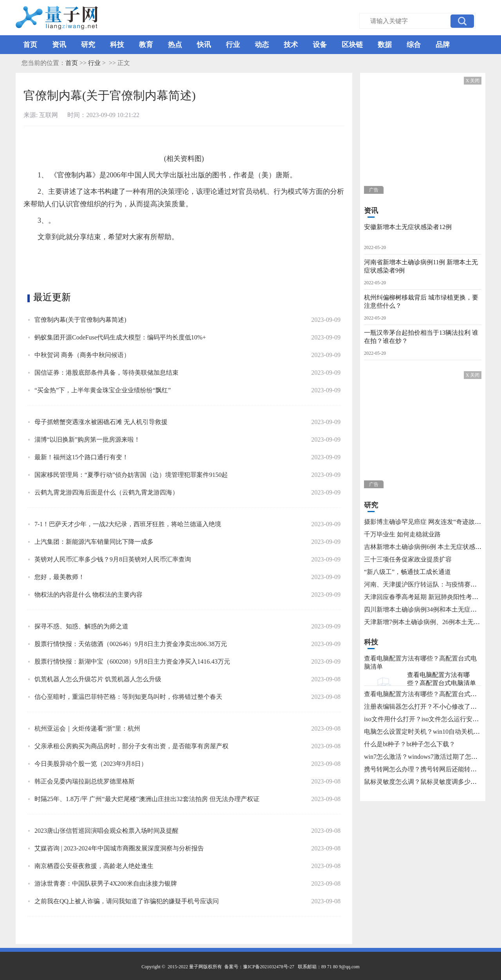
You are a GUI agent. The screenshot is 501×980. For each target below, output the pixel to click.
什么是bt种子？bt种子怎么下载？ (410, 744)
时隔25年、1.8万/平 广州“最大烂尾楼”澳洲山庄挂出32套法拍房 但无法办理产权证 (147, 799)
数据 (385, 45)
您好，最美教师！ (59, 577)
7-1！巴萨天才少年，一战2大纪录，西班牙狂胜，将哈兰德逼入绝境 (128, 524)
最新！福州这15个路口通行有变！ (81, 457)
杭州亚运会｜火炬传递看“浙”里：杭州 (87, 728)
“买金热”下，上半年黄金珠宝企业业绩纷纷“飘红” (103, 390)
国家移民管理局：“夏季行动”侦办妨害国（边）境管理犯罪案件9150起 (131, 475)
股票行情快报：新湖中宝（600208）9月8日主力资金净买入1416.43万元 (132, 661)
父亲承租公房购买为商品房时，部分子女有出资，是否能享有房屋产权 (132, 746)
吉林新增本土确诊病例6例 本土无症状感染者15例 (432, 547)
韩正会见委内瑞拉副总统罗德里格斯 (85, 781)
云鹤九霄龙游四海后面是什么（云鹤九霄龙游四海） (106, 492)
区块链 (352, 45)
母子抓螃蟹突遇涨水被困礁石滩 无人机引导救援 (101, 422)
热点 (175, 45)
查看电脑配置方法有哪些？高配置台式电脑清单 (442, 679)
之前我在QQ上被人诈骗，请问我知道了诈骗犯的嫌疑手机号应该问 (127, 901)
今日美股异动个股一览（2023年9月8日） (91, 764)
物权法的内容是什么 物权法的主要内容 (88, 595)
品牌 (443, 45)
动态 (262, 45)
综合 (414, 45)
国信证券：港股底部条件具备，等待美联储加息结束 (106, 373)
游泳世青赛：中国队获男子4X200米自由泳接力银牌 (106, 883)
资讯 (59, 45)
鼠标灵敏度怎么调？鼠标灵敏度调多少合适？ (427, 782)
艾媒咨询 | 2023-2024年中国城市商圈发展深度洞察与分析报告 (119, 848)
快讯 (204, 45)
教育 (146, 45)
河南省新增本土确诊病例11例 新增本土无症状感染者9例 (421, 266)
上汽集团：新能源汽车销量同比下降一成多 (94, 542)
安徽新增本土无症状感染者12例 (408, 227)
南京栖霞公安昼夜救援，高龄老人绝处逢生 (94, 866)
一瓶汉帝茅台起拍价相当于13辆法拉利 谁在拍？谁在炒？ (421, 337)
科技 (117, 45)
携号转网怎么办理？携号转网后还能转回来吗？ (430, 769)
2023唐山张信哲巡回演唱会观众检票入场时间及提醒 (106, 831)
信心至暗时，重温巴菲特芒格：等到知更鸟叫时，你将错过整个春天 (128, 697)
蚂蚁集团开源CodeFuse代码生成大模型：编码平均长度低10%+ (120, 337)
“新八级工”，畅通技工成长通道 (407, 572)
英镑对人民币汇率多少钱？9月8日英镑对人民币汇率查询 (113, 559)
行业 (233, 45)
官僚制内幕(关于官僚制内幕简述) (80, 320)
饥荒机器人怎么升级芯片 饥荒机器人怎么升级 (98, 679)
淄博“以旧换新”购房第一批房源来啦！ (87, 439)
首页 (30, 45)
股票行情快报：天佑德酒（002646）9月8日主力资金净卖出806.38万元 (131, 644)
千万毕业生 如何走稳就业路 (402, 534)
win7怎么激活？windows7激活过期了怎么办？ (427, 757)
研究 (88, 45)
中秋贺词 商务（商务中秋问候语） (82, 355)
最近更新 (52, 297)
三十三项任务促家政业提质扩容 (408, 559)
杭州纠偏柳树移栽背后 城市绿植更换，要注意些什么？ (421, 301)
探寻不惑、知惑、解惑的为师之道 (81, 626)
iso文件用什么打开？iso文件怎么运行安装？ (424, 719)
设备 (320, 45)
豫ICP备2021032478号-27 (269, 967)
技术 (291, 45)
